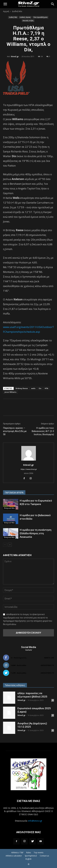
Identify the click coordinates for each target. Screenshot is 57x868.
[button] (5, 4)
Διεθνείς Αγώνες (25, 17)
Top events (39, 853)
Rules (29, 853)
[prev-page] (5, 545)
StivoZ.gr (15, 56)
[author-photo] (29, 461)
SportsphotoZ (31, 856)
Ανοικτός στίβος (28, 21)
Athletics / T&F (17, 853)
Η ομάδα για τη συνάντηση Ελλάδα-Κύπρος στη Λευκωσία (36, 533)
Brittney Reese (22, 388)
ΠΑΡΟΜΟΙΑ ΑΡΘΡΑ (14, 493)
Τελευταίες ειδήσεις (15, 685)
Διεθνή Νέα (17, 11)
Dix (40, 388)
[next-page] (10, 545)
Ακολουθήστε (47, 665)
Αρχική (6, 11)
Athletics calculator (14, 856)
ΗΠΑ (46, 388)
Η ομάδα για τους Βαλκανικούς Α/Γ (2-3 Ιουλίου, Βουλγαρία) (43, 431)
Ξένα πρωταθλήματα (40, 17)
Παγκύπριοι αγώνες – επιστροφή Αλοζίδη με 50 (15, 431)
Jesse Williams (10, 392)
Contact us (44, 856)
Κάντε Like (49, 658)
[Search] (53, 4)
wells (33, 388)
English (28, 859)
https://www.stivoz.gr (29, 469)
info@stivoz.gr (35, 821)
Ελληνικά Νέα (9, 508)
